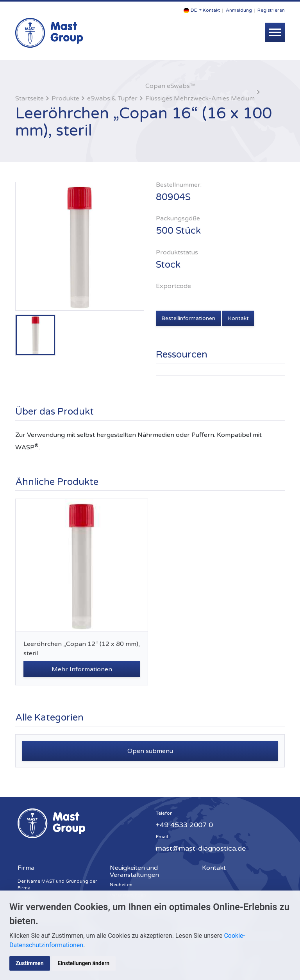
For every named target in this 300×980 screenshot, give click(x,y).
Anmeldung (239, 10)
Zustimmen (30, 963)
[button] (193, 10)
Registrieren (271, 10)
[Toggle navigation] (275, 32)
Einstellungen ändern (84, 963)
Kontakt (211, 10)
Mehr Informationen (82, 669)
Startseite (29, 98)
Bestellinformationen (188, 318)
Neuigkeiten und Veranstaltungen (134, 871)
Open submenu (150, 751)
